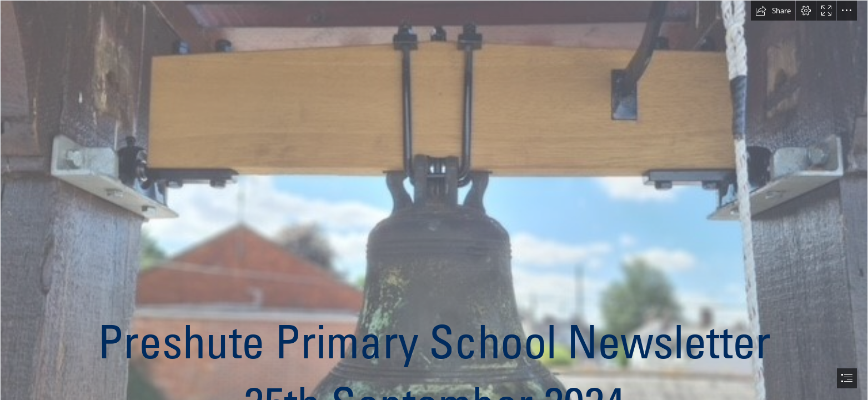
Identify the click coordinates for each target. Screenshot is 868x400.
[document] (434, 200)
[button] (773, 11)
